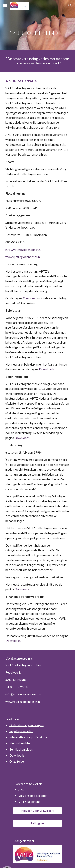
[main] (38, 25)
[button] (5, 6)
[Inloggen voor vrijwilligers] (37, 811)
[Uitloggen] (37, 823)
